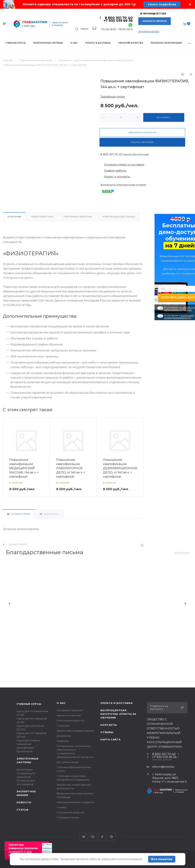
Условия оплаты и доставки (124, 165)
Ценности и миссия (69, 715)
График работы (115, 171)
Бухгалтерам (25, 770)
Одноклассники (102, 837)
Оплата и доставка (117, 703)
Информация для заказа (119, 217)
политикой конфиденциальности (179, 316)
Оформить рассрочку (142, 133)
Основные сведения (70, 710)
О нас (61, 703)
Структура (63, 726)
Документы (64, 736)
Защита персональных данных (75, 731)
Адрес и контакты (117, 177)
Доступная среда (67, 762)
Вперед (185, 605)
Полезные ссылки (68, 817)
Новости (24, 802)
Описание (14, 217)
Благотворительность (70, 720)
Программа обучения (78, 217)
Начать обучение (142, 142)
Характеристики (42, 217)
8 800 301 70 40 (119, 18)
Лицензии (63, 741)
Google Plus (111, 837)
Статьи (23, 810)
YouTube (93, 837)
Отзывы (62, 807)
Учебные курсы (29, 704)
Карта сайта (111, 739)
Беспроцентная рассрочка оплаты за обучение (118, 714)
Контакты (109, 725)
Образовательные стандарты (75, 802)
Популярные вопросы (70, 812)
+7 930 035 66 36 (118, 21)
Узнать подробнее (162, 4)
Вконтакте (84, 837)
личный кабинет (149, 31)
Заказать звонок (155, 21)
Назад (10, 605)
